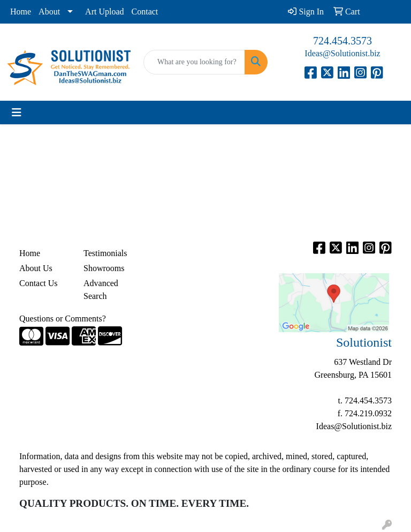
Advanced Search (101, 290)
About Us (36, 268)
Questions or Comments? (63, 319)
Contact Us (39, 283)
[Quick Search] (194, 62)
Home (21, 12)
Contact (145, 12)
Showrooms (104, 268)
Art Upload (104, 12)
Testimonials (105, 253)
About (49, 12)
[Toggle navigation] (17, 113)
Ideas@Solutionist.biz (342, 53)
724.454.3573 (342, 41)
